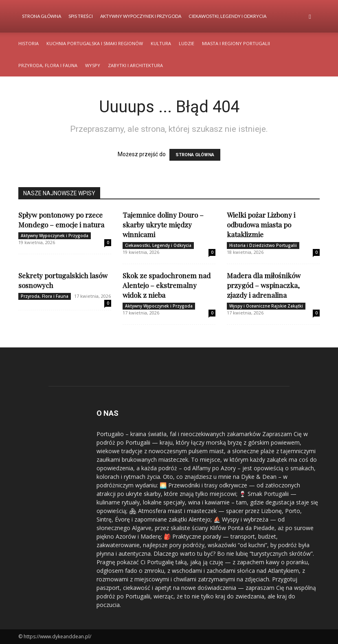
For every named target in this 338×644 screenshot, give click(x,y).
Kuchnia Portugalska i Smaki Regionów (95, 43)
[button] (310, 16)
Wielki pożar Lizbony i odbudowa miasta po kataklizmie (261, 225)
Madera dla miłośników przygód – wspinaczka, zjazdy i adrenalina (264, 285)
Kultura (161, 43)
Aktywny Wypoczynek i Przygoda (141, 16)
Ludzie (187, 43)
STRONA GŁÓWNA (195, 155)
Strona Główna (42, 16)
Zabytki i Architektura (135, 65)
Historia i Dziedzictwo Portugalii (263, 245)
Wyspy (93, 65)
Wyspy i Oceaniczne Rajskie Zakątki (266, 306)
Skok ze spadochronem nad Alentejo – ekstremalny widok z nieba (167, 285)
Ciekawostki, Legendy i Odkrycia (227, 16)
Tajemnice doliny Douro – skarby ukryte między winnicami (163, 225)
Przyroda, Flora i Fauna (48, 65)
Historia (29, 43)
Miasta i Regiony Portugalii (236, 43)
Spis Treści (81, 16)
